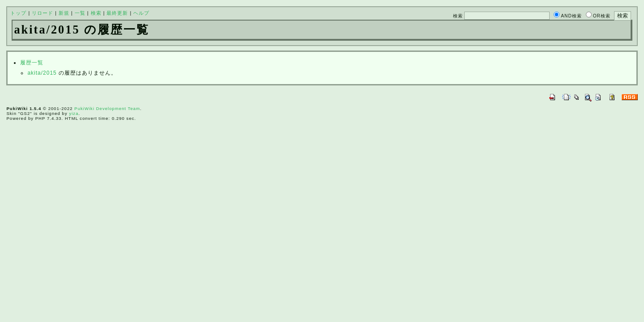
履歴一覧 (32, 63)
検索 (96, 13)
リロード (42, 13)
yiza (74, 113)
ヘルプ (141, 13)
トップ (18, 13)
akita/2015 (42, 73)
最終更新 (117, 13)
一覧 (80, 13)
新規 (64, 13)
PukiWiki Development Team (107, 108)
